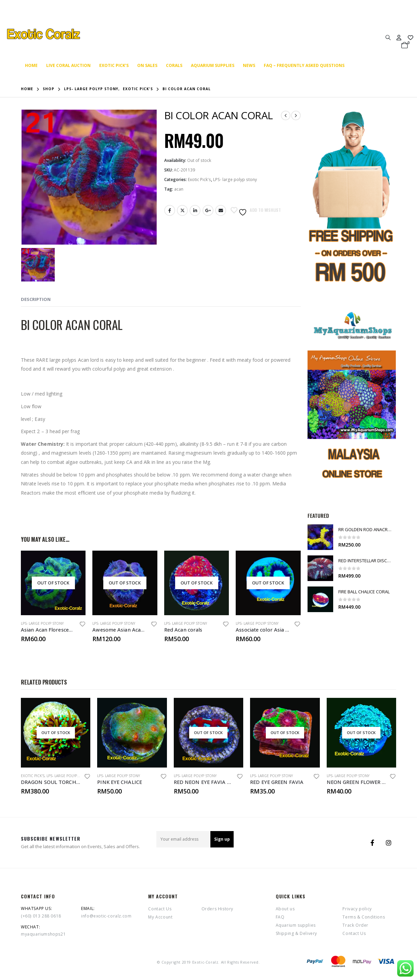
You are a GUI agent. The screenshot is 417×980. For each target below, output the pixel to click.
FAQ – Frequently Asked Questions (304, 65)
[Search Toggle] (388, 37)
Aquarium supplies (213, 65)
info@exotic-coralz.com (106, 916)
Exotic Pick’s (114, 65)
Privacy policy (357, 909)
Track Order (355, 925)
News (249, 65)
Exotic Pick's (199, 180)
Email (221, 210)
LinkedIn (195, 210)
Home (31, 65)
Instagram (389, 843)
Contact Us (160, 909)
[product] (53, 583)
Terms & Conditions (364, 917)
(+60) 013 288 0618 (41, 916)
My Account (160, 917)
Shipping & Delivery (296, 933)
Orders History (217, 909)
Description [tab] (36, 299)
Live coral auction (68, 65)
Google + (208, 210)
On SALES (147, 65)
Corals (174, 65)
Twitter (182, 210)
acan (179, 189)
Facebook (170, 210)
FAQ (280, 917)
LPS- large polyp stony (235, 180)
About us (285, 909)
